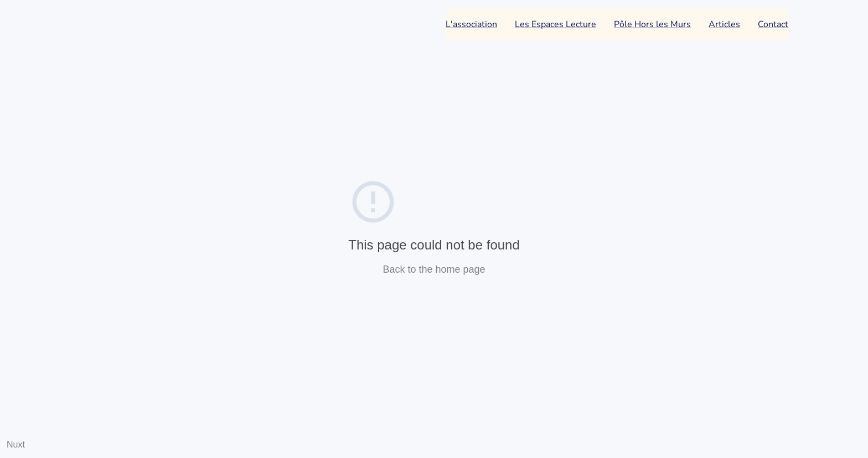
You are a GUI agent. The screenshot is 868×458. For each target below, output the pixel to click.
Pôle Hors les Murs (652, 24)
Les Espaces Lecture (556, 24)
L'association (471, 24)
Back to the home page (434, 269)
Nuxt (16, 444)
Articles (724, 24)
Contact (773, 24)
